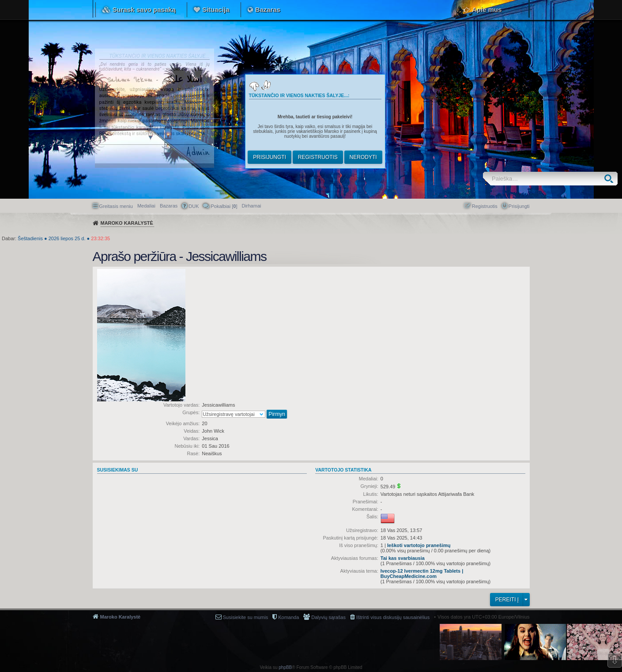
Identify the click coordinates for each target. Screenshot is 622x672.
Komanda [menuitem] (288, 617)
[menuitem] (251, 206)
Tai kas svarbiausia (403, 558)
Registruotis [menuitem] (485, 206)
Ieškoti (611, 179)
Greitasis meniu (116, 206)
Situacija (216, 9)
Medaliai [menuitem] (146, 206)
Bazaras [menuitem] (169, 206)
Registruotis (318, 157)
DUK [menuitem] (194, 206)
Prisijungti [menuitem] (519, 206)
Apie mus (487, 9)
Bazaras (268, 9)
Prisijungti (270, 157)
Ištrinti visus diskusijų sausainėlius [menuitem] (393, 617)
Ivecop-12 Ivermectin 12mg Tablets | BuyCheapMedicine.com (422, 574)
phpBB (285, 667)
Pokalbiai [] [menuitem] (224, 206)
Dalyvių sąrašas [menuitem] (328, 617)
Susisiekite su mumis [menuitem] (246, 617)
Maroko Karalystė (121, 617)
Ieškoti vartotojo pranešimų (419, 545)
